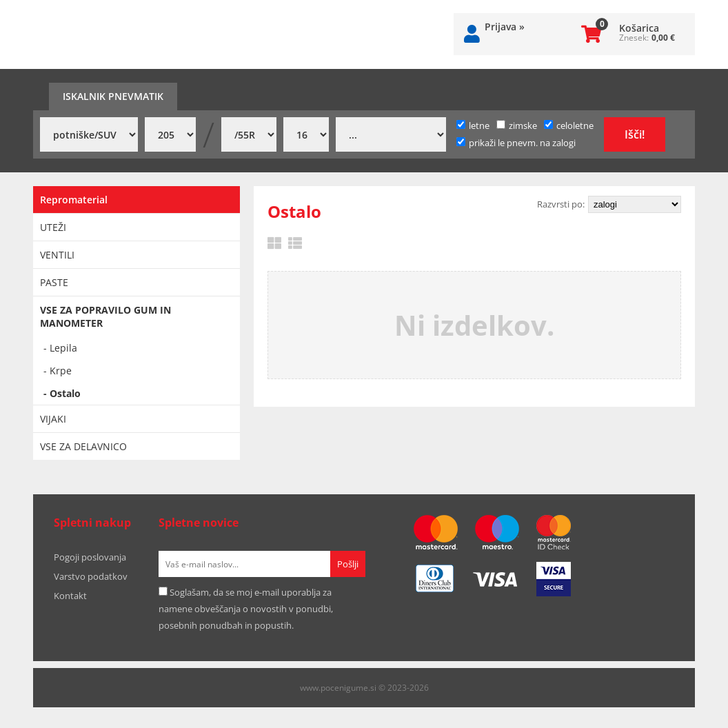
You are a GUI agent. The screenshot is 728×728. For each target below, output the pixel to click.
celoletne (569, 125)
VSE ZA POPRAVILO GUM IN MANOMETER (105, 316)
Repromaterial (74, 200)
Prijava (505, 27)
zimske (517, 125)
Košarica (639, 28)
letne (473, 125)
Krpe (61, 371)
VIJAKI (53, 419)
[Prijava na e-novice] (348, 564)
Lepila (63, 348)
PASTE (54, 282)
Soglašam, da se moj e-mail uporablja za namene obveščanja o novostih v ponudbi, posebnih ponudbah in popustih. (246, 609)
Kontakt (70, 596)
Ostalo (65, 393)
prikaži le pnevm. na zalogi (522, 143)
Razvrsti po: (561, 204)
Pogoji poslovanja (90, 557)
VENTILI (57, 255)
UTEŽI (53, 227)
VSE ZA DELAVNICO (83, 446)
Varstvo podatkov (91, 576)
